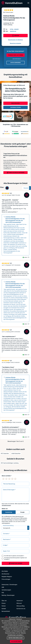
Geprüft (26, 257)
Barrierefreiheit (6, 611)
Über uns (4, 601)
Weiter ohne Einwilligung (16, 638)
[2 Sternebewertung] (6, 479)
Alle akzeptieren (16, 641)
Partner (4, 606)
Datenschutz (5, 585)
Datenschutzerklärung (11, 558)
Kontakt (4, 609)
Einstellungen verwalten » (15, 635)
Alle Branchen (5, 574)
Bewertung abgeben (15, 43)
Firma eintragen (6, 579)
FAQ (3, 593)
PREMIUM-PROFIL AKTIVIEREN (16, 55)
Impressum (20, 601)
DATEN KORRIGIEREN (15, 63)
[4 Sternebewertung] (12, 479)
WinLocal (19, 603)
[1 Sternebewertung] (3, 479)
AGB (7, 556)
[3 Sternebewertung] (9, 479)
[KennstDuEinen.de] (12, 3)
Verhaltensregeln (6, 505)
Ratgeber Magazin (7, 577)
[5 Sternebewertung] (15, 479)
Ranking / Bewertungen (8, 595)
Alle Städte (5, 571)
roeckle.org (13, 31)
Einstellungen (13, 585)
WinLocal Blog (21, 606)
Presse (4, 603)
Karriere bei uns (21, 609)
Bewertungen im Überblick (15, 40)
